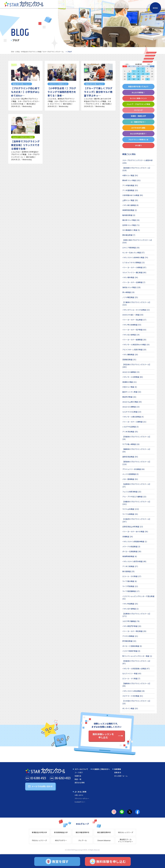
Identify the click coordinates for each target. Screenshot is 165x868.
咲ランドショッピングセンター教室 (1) (137, 656)
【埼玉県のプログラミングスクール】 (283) (137, 366)
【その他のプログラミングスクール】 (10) (137, 702)
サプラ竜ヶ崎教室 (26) (131, 444)
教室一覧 (78, 779)
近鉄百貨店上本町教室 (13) (133, 527)
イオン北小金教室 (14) (131, 335)
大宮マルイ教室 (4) (130, 387)
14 (134, 74)
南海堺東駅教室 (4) (130, 556)
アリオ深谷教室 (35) (130, 432)
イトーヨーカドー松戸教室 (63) (134, 330)
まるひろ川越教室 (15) (131, 372)
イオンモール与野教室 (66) (133, 377)
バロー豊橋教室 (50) (130, 479)
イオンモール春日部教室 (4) (133, 417)
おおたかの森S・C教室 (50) (133, 315)
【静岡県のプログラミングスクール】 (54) (137, 450)
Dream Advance (104, 840)
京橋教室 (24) (128, 537)
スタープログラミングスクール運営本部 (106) (137, 162)
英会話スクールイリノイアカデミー (126, 841)
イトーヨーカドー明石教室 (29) (134, 631)
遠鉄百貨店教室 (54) (130, 457)
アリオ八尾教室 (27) (130, 566)
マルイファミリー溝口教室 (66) (134, 272)
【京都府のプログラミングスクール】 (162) (137, 503)
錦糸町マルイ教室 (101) (131, 180)
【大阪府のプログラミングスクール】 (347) (137, 520)
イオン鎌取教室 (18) (130, 354)
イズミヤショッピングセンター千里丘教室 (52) (138, 597)
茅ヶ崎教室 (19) (128, 292)
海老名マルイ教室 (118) (131, 287)
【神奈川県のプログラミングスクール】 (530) (138, 241)
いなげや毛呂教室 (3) (130, 427)
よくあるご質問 (80, 792)
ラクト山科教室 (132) (131, 509)
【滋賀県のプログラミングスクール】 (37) (137, 485)
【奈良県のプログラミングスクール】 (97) (137, 662)
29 (138, 79)
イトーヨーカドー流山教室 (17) (134, 320)
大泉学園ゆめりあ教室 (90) (133, 195)
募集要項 (118, 772)
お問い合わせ (79, 795)
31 (148, 79)
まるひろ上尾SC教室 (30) (132, 402)
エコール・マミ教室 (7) (131, 678)
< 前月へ (127, 64)
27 (129, 79)
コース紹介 (79, 772)
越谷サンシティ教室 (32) (132, 392)
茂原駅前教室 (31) (129, 360)
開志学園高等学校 (82, 832)
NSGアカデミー (61, 840)
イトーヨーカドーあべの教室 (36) (135, 532)
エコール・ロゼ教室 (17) (132, 576)
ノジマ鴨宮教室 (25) (130, 297)
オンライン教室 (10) (130, 708)
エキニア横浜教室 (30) (131, 248)
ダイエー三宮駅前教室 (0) (132, 646)
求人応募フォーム (121, 776)
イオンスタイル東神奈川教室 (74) (135, 257)
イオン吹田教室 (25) (130, 604)
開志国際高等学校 (104, 832)
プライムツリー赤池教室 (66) (133, 469)
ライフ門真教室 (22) (130, 586)
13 (129, 74)
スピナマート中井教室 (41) (133, 696)
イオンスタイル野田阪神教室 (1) (135, 541)
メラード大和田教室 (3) (131, 547)
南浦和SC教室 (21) (129, 382)
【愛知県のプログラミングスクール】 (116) (137, 463)
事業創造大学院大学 (39, 832)
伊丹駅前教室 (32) (129, 641)
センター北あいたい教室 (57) (133, 253)
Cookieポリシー (80, 802)
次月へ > (150, 64)
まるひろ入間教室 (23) (131, 407)
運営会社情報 (80, 783)
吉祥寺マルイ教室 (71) (131, 225)
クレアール (83, 840)
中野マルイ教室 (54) (130, 175)
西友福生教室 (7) (129, 235)
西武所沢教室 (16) (129, 397)
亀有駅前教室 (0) (129, 215)
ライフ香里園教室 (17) (131, 591)
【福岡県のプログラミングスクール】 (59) (137, 685)
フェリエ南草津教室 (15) (132, 492)
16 (143, 74)
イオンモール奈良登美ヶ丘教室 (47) (136, 669)
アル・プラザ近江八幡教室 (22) (134, 497)
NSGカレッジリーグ (126, 832)
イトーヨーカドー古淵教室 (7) (134, 282)
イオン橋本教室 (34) (130, 277)
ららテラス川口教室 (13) (132, 412)
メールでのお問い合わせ (42, 786)
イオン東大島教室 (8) (130, 205)
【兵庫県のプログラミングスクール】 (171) (137, 615)
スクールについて (81, 769)
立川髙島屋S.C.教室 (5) (131, 230)
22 (138, 76)
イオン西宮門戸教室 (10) (132, 626)
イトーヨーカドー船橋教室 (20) (134, 340)
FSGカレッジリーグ (39, 840)
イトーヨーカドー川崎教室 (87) (134, 267)
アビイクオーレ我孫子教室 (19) (134, 350)
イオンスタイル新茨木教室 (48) (134, 561)
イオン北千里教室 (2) (130, 609)
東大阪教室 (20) (128, 571)
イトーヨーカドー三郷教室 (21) (134, 422)
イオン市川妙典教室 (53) (132, 325)
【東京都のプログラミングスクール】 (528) (137, 169)
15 (138, 74)
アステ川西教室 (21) (130, 636)
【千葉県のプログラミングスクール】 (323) (137, 304)
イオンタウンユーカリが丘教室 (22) (136, 310)
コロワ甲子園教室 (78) (131, 621)
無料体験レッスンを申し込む (103, 736)
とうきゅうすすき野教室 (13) (133, 262)
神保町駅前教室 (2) (130, 210)
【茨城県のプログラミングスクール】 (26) (137, 438)
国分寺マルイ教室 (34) (131, 220)
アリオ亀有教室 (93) (130, 185)
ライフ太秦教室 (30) (130, 514)
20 (129, 76)
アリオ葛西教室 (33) (130, 190)
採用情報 (118, 769)
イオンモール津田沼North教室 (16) (136, 345)
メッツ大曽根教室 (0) (130, 474)
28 (134, 79)
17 (148, 74)
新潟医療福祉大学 (61, 832)
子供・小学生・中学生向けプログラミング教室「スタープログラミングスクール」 (38, 52)
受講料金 (78, 776)
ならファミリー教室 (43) (132, 673)
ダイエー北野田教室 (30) (132, 551)
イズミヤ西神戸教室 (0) (131, 651)
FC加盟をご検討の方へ (101, 769)
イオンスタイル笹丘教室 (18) (133, 691)
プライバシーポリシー (82, 798)
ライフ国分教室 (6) (130, 581)
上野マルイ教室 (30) (130, 200)
